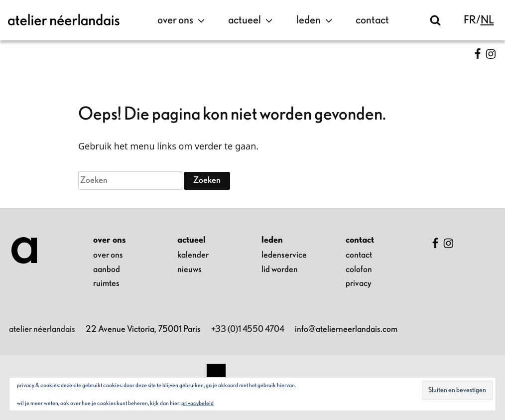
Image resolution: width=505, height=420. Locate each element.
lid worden (280, 270)
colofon (359, 270)
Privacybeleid (197, 403)
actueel (252, 20)
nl (487, 20)
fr (470, 20)
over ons (182, 20)
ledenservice (284, 255)
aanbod (107, 270)
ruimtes (106, 283)
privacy (359, 283)
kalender (193, 255)
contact (372, 20)
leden (316, 20)
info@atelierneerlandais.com (346, 329)
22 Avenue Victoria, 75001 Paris (143, 329)
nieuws (189, 270)
